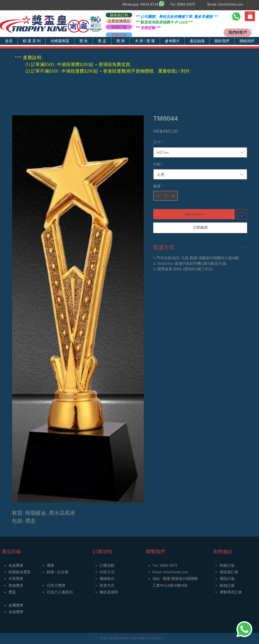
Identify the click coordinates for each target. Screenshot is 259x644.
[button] (31, 41)
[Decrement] (157, 196)
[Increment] (174, 196)
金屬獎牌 (16, 605)
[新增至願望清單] (242, 214)
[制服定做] (119, 35)
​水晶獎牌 (16, 612)
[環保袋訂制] (119, 15)
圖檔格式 (107, 579)
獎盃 (12, 592)
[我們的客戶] (237, 33)
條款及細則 (109, 592)
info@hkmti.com (230, 4)
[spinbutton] (165, 196)
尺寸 (158, 142)
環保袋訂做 (229, 572)
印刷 (158, 164)
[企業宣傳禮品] (119, 21)
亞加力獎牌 (56, 585)
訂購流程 (107, 565)
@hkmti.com (179, 572)
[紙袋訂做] (119, 27)
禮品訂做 (227, 579)
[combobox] (200, 152)
